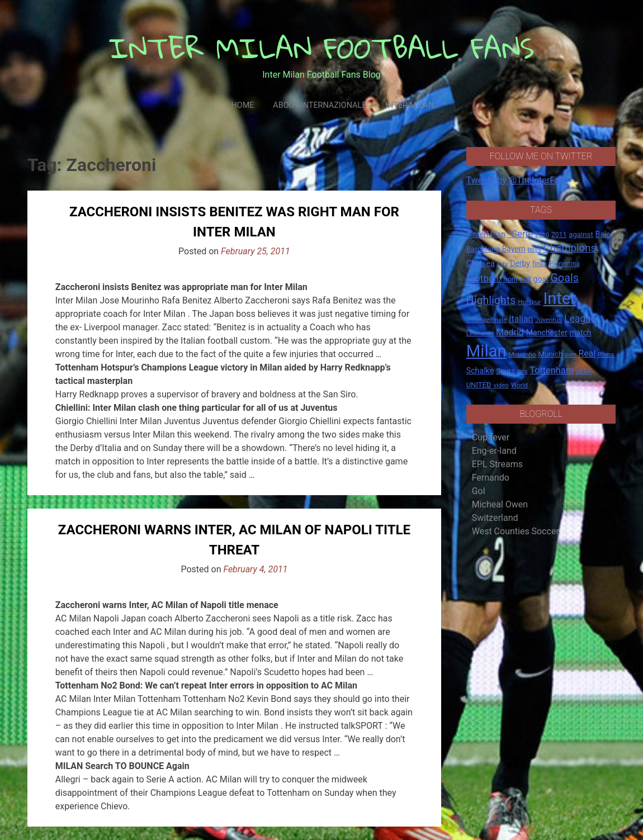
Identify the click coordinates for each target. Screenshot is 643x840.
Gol (479, 491)
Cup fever (491, 437)
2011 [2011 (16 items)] (559, 235)
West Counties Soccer (516, 531)
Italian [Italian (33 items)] (521, 319)
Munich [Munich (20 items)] (551, 354)
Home (242, 105)
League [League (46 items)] (580, 319)
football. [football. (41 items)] (484, 278)
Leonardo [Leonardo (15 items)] (480, 333)
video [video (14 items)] (501, 385)
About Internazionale (320, 105)
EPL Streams (497, 464)
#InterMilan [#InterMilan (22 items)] (486, 234)
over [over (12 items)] (570, 355)
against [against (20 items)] (581, 234)
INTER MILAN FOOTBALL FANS (322, 48)
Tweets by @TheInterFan (516, 180)
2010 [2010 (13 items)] (542, 235)
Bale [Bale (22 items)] (603, 234)
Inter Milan (410, 105)
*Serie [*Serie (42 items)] (520, 234)
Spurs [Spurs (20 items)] (505, 371)
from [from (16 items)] (510, 279)
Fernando (491, 478)
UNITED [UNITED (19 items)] (479, 385)
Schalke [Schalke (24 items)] (480, 371)
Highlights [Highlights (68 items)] (491, 300)
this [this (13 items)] (522, 371)
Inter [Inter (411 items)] (559, 298)
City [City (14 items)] (503, 264)
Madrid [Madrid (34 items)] (510, 332)
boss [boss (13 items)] (535, 250)
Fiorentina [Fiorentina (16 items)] (565, 264)
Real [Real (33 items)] (587, 353)
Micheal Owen (500, 504)
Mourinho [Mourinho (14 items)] (523, 354)
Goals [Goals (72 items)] (564, 278)
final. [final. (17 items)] (540, 264)
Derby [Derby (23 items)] (520, 263)
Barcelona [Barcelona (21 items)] (483, 249)
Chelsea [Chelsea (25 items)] (481, 264)
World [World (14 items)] (519, 385)
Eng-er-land (494, 451)
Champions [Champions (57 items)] (570, 248)
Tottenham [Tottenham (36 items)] (552, 370)
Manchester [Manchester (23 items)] (547, 333)
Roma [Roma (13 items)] (606, 355)
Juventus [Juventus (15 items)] (549, 320)
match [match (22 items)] (581, 333)
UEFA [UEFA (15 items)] (584, 371)
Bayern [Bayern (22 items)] (514, 249)
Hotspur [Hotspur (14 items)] (529, 302)
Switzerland (495, 518)
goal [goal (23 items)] (541, 279)
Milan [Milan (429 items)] (486, 351)
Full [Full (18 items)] (525, 279)
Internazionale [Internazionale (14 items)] (487, 320)
